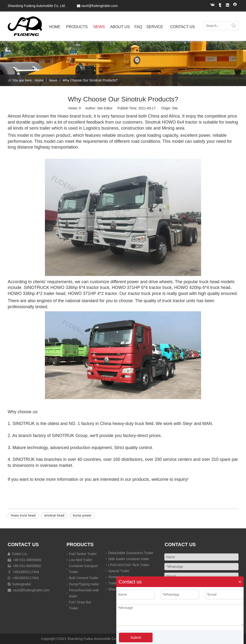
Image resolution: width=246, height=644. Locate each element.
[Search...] (217, 26)
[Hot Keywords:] (234, 26)
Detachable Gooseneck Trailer (131, 553)
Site (175, 108)
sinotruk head (54, 515)
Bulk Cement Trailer (84, 578)
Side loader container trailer (129, 559)
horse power (82, 515)
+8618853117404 (26, 572)
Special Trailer (119, 571)
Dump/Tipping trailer (84, 584)
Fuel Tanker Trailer (83, 554)
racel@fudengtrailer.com (99, 6)
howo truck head (23, 515)
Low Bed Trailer (81, 560)
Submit (136, 638)
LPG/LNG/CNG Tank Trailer (129, 565)
